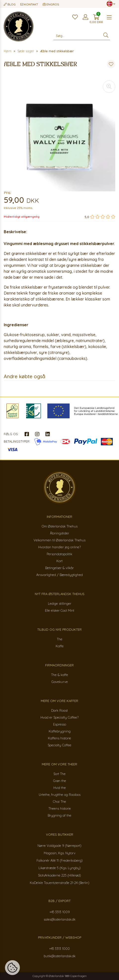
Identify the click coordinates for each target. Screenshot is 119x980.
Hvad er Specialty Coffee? (59, 717)
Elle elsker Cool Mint (60, 610)
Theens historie (60, 808)
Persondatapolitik (59, 554)
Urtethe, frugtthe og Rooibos (60, 795)
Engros (51, 4)
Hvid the (60, 788)
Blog (10, 4)
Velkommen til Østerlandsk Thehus (59, 540)
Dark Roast (59, 710)
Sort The (59, 774)
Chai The (59, 802)
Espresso (60, 724)
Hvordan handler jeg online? (59, 547)
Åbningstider (59, 533)
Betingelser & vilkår (59, 568)
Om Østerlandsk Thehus (60, 526)
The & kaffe (60, 675)
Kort (59, 561)
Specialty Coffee (59, 745)
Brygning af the (59, 815)
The (60, 639)
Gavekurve (60, 682)
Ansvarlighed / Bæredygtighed (59, 575)
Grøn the (60, 781)
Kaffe (60, 646)
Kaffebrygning (60, 731)
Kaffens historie (59, 738)
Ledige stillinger (60, 603)
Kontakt (29, 4)
